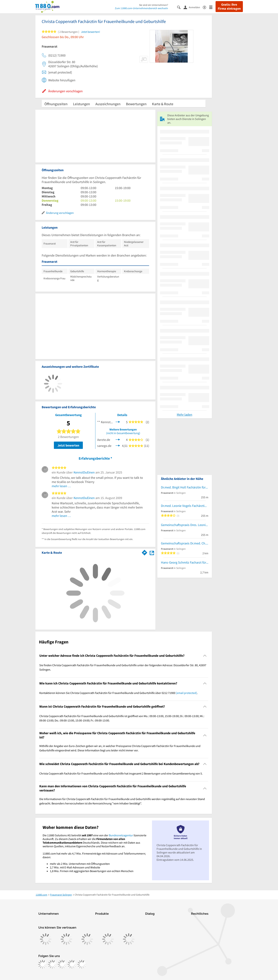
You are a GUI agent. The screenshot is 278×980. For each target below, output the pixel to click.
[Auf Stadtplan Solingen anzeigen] (152, 552)
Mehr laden (185, 415)
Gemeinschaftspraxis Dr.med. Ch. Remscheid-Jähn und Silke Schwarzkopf (185, 543)
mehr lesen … (61, 486)
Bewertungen (136, 104)
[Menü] (212, 7)
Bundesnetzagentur (121, 835)
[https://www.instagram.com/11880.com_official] (52, 964)
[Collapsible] (205, 656)
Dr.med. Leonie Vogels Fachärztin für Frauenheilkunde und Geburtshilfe (185, 506)
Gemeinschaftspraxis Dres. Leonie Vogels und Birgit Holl (185, 525)
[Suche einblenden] (180, 7)
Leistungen (81, 104)
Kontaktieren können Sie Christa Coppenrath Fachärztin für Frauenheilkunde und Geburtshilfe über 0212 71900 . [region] (119, 693)
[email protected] (186, 693)
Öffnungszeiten (56, 104)
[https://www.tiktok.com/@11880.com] (62, 964)
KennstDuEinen (84, 472)
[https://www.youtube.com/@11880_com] (82, 964)
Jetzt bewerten (68, 445)
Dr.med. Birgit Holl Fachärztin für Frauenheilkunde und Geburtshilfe (185, 487)
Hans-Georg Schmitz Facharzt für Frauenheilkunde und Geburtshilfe (185, 562)
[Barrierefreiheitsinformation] (206, 7)
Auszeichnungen (108, 104)
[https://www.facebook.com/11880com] (42, 964)
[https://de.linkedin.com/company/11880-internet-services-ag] (72, 964)
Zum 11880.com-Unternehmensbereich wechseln (141, 8)
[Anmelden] (193, 7)
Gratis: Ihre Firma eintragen (229, 7)
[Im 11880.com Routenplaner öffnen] (145, 552)
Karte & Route (163, 104)
